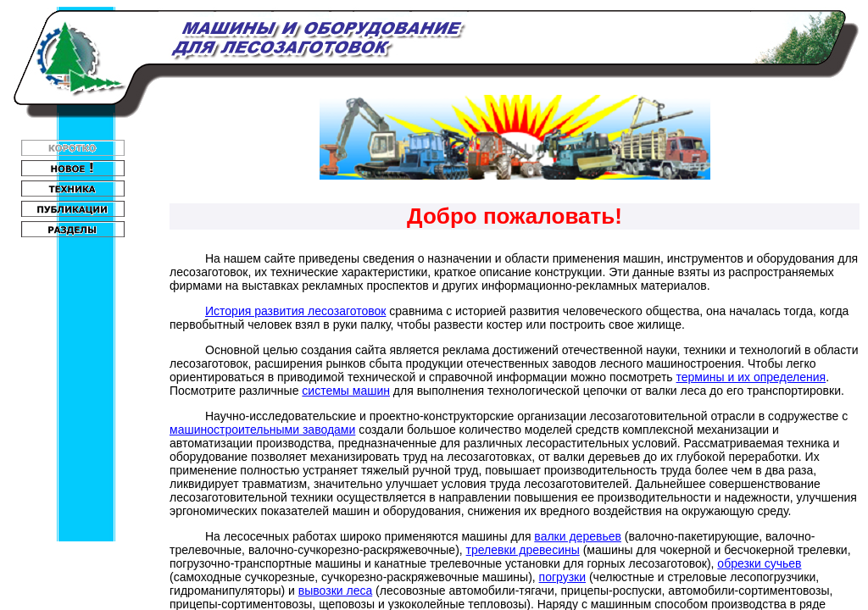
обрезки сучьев (759, 563)
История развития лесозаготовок (295, 311)
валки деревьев (578, 536)
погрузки (562, 577)
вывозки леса (335, 591)
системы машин (346, 391)
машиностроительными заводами (262, 430)
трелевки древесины (523, 550)
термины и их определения (751, 377)
